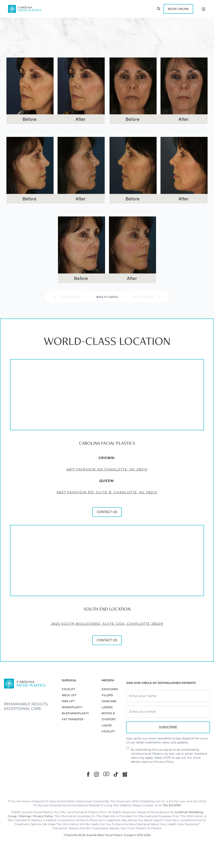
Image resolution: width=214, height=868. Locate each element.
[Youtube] (106, 774)
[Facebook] (88, 774)
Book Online (178, 9)
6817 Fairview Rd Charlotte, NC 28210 (103, 472)
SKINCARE (109, 701)
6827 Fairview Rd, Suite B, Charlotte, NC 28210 (103, 495)
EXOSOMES (110, 689)
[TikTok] (116, 774)
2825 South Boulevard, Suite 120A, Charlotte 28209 (103, 626)
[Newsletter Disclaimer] (127, 750)
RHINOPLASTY (72, 707)
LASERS (107, 707)
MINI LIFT (68, 701)
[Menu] (204, 9)
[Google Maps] (125, 774)
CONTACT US (103, 514)
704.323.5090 (172, 805)
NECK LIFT (69, 695)
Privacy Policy (164, 762)
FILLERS (107, 695)
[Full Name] (168, 696)
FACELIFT (68, 689)
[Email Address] (168, 712)
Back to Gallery (107, 297)
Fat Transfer (73, 719)
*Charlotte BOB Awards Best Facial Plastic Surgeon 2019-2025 (107, 835)
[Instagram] (96, 774)
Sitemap (25, 816)
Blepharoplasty (75, 713)
